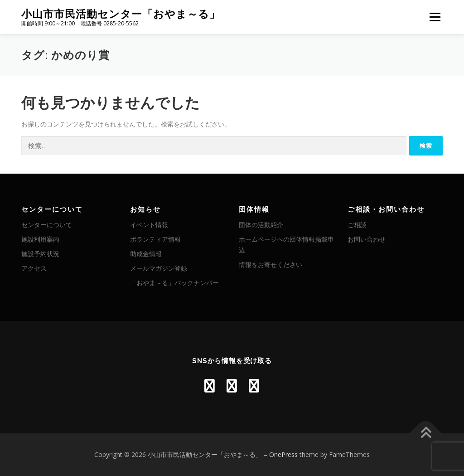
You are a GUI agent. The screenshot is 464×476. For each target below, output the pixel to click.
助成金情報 (146, 254)
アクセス (34, 268)
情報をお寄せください (271, 265)
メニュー (435, 17)
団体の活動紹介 (261, 225)
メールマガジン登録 (159, 268)
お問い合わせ (367, 239)
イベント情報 (149, 225)
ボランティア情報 (155, 239)
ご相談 (357, 225)
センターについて (47, 225)
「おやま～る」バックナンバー (174, 283)
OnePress (283, 454)
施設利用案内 (40, 239)
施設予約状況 (40, 254)
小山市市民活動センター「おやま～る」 (121, 14)
